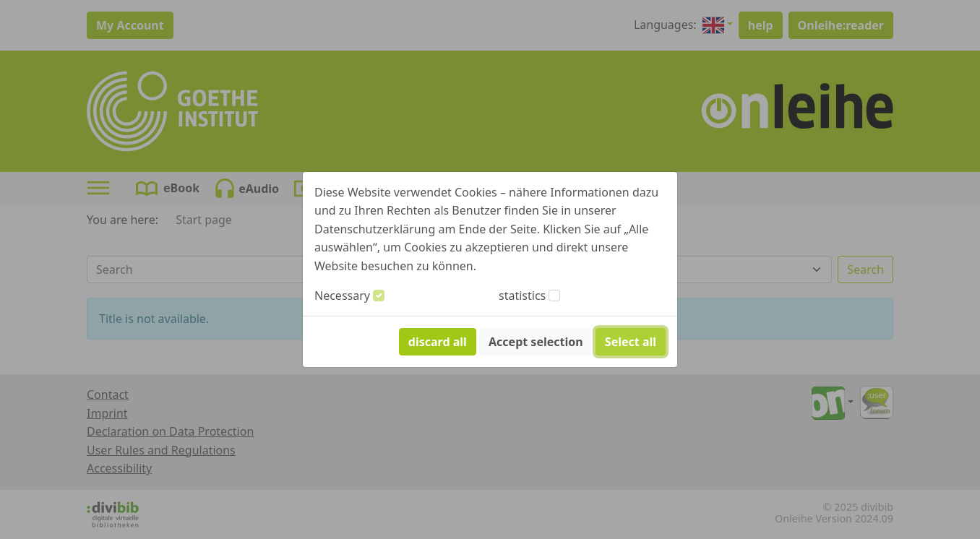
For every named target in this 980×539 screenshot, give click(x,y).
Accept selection (536, 342)
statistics (522, 296)
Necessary (342, 296)
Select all (631, 342)
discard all (438, 342)
